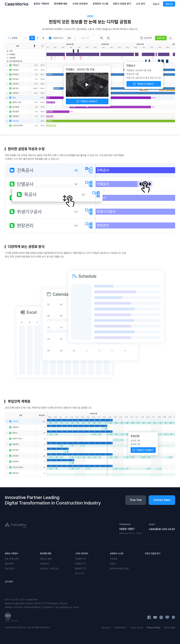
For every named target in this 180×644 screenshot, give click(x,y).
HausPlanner (120, 628)
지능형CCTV (81, 559)
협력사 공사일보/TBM (119, 569)
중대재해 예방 (46, 553)
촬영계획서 (9, 564)
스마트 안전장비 (82, 553)
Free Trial (136, 500)
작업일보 (114, 559)
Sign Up (169, 4)
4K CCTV (79, 573)
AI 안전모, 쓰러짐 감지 (49, 569)
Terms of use (137, 628)
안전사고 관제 (46, 559)
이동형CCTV (81, 564)
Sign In (156, 4)
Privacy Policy (153, 628)
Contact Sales (162, 500)
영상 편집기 (10, 569)
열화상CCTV (81, 569)
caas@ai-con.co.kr (162, 529)
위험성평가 (44, 564)
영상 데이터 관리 (12, 559)
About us (106, 628)
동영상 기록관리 (11, 553)
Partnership (170, 628)
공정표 (113, 564)
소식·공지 (9, 582)
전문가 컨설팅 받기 (153, 553)
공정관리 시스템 (116, 553)
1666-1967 (127, 529)
